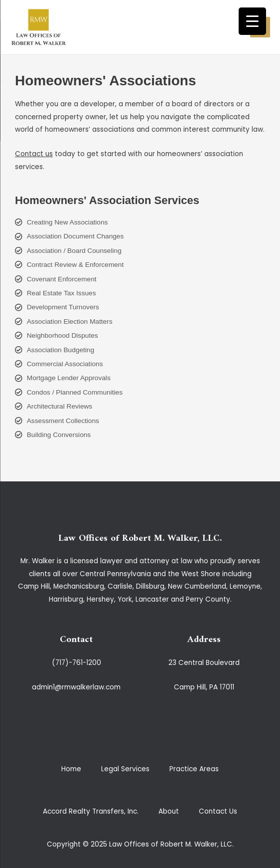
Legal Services (125, 769)
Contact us (34, 154)
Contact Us (218, 811)
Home (71, 769)
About (169, 811)
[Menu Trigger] (252, 21)
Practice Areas (194, 769)
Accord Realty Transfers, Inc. (91, 811)
